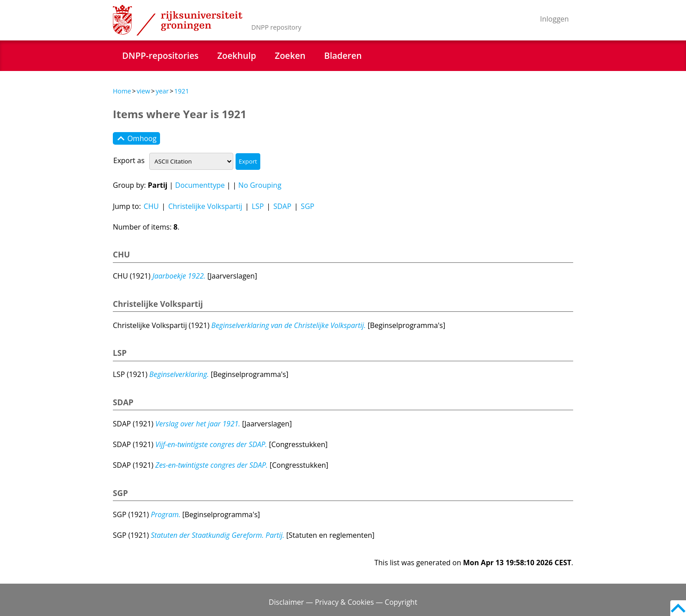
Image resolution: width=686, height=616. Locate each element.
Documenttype (200, 185)
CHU (151, 206)
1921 (182, 91)
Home (122, 91)
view (143, 91)
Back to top (678, 608)
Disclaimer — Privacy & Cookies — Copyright (343, 602)
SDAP (282, 206)
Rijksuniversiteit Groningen (178, 20)
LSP (258, 206)
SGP (307, 206)
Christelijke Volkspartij (205, 206)
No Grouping (260, 185)
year (162, 91)
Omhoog (136, 138)
